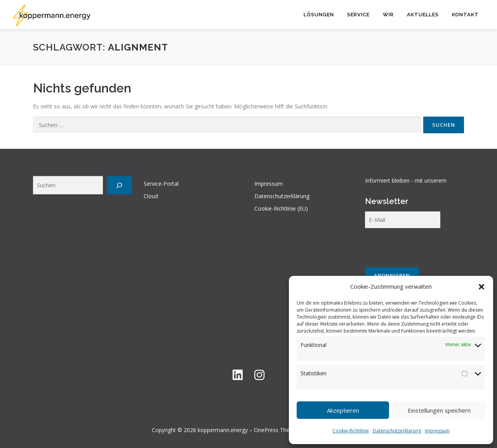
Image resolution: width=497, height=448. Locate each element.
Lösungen (319, 15)
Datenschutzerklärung (397, 431)
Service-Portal (161, 184)
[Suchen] (119, 185)
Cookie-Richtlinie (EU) (281, 208)
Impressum (437, 431)
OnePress (266, 430)
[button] (481, 287)
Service (358, 15)
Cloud (151, 196)
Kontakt (465, 15)
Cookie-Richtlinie (351, 431)
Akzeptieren (343, 410)
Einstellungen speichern (439, 410)
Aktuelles (423, 15)
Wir (388, 15)
